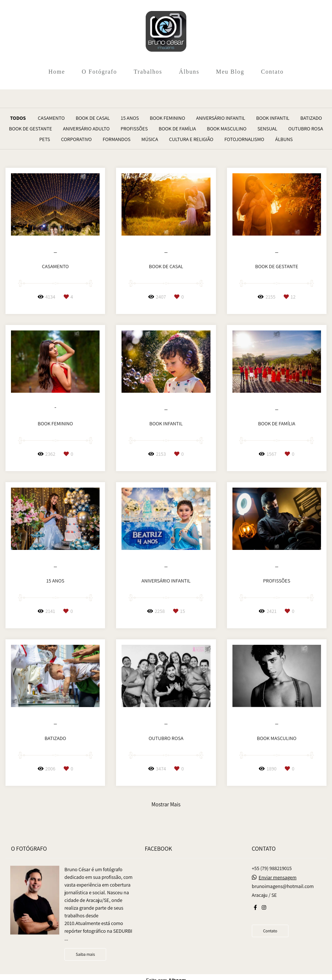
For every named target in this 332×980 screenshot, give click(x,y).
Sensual (267, 129)
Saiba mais (85, 954)
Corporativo (77, 139)
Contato (272, 72)
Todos (18, 118)
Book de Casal (93, 118)
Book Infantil (273, 118)
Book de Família (178, 129)
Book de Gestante (31, 129)
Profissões (134, 129)
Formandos (117, 139)
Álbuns (189, 72)
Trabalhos (148, 72)
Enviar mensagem (278, 877)
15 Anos (130, 118)
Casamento (51, 118)
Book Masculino (227, 129)
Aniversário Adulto (86, 129)
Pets (45, 139)
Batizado (311, 118)
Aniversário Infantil (221, 118)
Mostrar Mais (166, 804)
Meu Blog (230, 72)
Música (150, 139)
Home (57, 72)
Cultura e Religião (191, 139)
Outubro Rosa (306, 129)
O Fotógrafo (99, 72)
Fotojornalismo (244, 139)
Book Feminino (167, 118)
